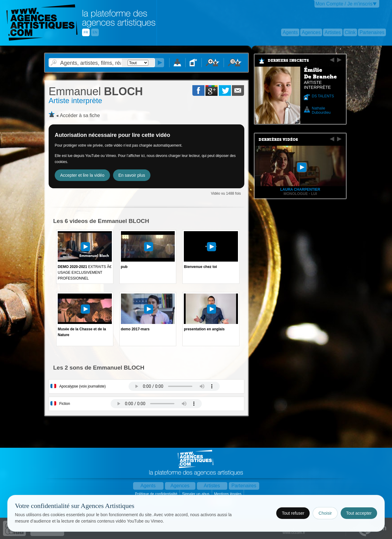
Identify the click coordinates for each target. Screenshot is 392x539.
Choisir (325, 513)
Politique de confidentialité (157, 494)
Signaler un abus (196, 494)
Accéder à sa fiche (80, 115)
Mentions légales (228, 494)
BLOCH (96, 91)
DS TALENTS (323, 96)
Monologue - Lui (300, 194)
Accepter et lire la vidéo (82, 175)
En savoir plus (132, 175)
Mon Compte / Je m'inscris (344, 4)
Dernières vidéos (278, 140)
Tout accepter (359, 513)
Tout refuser (293, 513)
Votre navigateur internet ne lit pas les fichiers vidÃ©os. (174, 386)
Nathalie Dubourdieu (321, 110)
